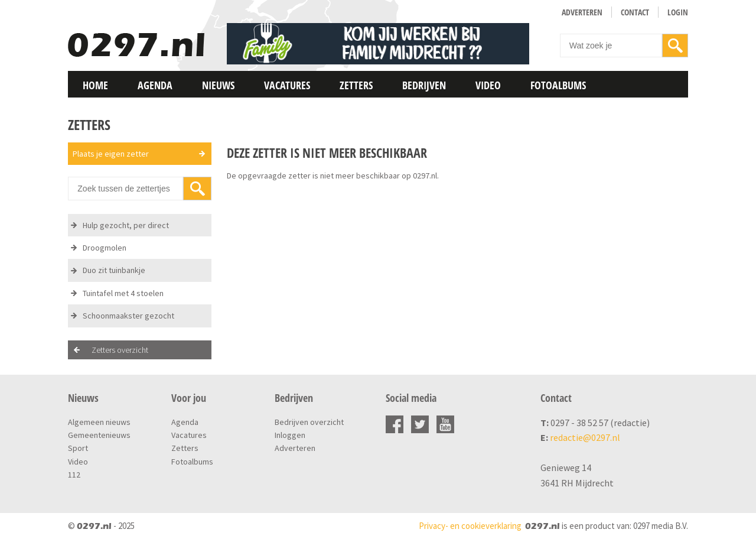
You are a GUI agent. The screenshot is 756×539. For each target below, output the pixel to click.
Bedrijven (424, 85)
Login (678, 12)
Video (488, 85)
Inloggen (290, 435)
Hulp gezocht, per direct (126, 225)
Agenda (155, 85)
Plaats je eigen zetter (111, 154)
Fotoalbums (558, 85)
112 (74, 475)
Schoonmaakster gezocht (128, 316)
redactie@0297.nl (585, 437)
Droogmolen (105, 248)
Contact (635, 12)
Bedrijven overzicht (309, 422)
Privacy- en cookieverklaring (470, 526)
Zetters (356, 85)
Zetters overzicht (120, 350)
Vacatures (287, 85)
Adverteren (582, 12)
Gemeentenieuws (99, 435)
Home (95, 85)
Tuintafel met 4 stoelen (123, 293)
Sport (78, 448)
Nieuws (218, 85)
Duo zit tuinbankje (114, 270)
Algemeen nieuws (99, 422)
